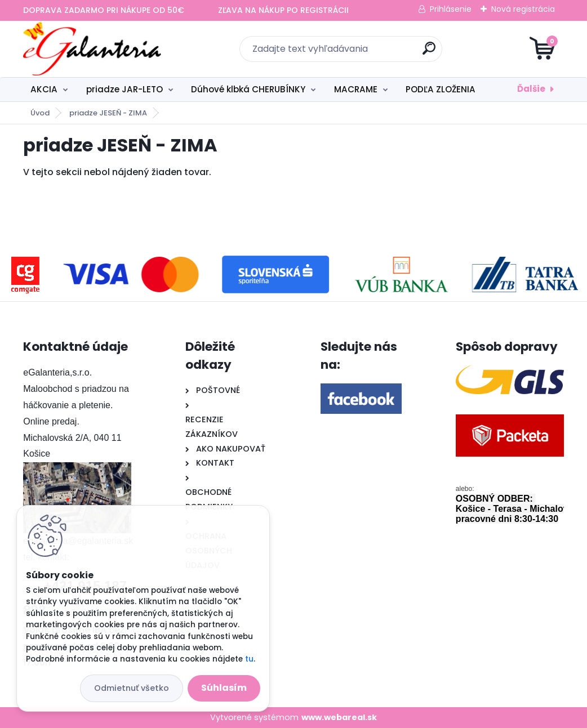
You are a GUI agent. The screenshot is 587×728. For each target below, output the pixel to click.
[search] (429, 53)
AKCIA (44, 89)
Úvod (40, 113)
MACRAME (356, 89)
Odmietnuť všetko (132, 688)
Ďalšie (531, 89)
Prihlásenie (451, 9)
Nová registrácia (523, 9)
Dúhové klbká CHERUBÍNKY (248, 89)
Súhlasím (224, 688)
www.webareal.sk (339, 717)
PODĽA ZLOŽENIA (441, 89)
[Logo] (92, 49)
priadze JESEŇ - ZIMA (108, 113)
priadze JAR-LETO (124, 89)
